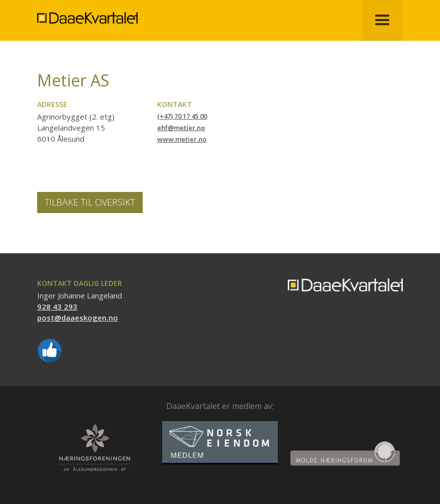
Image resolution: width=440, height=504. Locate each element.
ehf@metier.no (181, 128)
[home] (87, 12)
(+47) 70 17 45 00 (182, 116)
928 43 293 (57, 307)
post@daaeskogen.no (78, 318)
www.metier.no (182, 139)
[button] (382, 20)
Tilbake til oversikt (90, 202)
